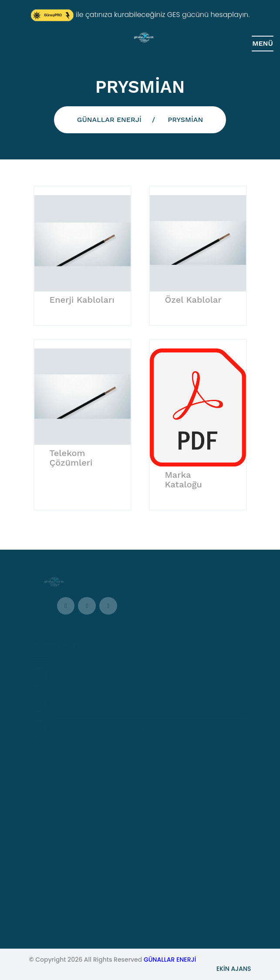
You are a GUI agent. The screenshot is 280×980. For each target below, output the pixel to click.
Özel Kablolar (193, 300)
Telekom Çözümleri (71, 458)
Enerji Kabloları (82, 300)
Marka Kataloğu (184, 480)
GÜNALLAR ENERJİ (109, 120)
